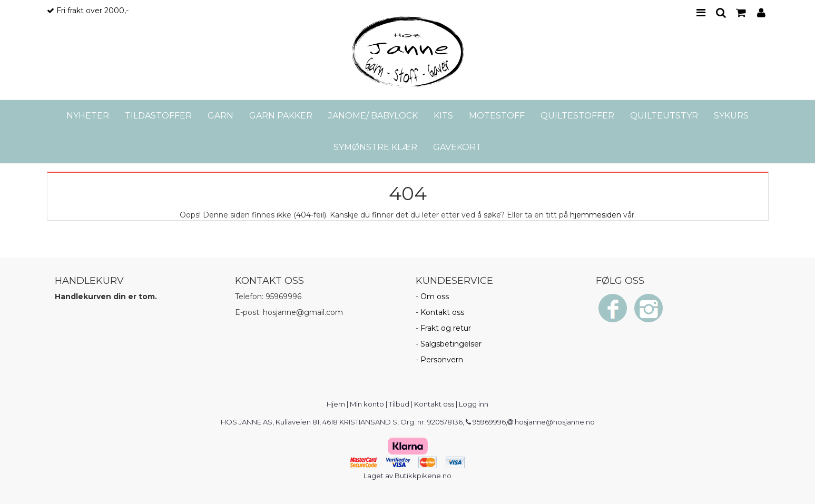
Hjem (336, 404)
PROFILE (761, 13)
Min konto (367, 404)
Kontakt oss (442, 312)
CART (741, 13)
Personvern (442, 360)
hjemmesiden (596, 215)
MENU (701, 13)
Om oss (435, 297)
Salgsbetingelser (451, 344)
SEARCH (721, 13)
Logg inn (474, 404)
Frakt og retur (446, 328)
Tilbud (399, 404)
